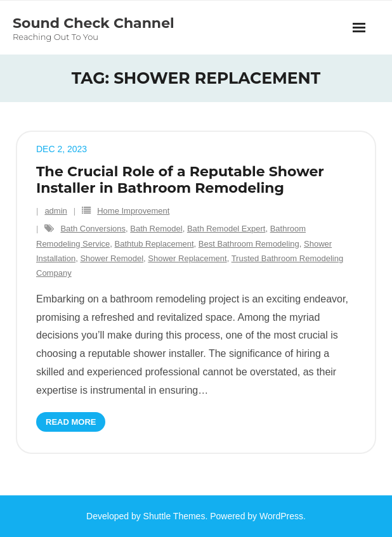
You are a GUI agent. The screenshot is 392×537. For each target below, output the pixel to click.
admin (56, 211)
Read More (71, 422)
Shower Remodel (112, 258)
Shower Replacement (187, 258)
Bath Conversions (93, 229)
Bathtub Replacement (154, 244)
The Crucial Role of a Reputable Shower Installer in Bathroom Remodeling (180, 180)
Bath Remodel (156, 229)
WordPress (281, 516)
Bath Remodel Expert (226, 229)
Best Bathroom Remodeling (249, 244)
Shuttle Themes (174, 516)
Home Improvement (133, 211)
